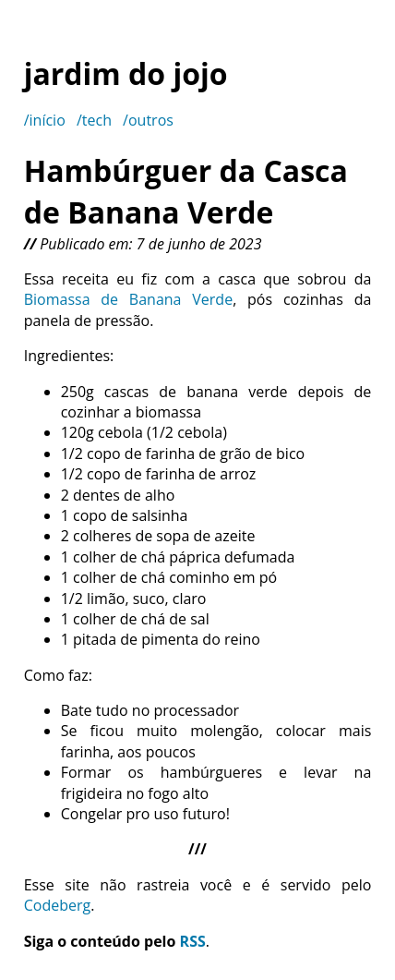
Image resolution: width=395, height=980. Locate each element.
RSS (193, 941)
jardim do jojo (126, 73)
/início (45, 120)
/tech (94, 120)
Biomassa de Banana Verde (128, 299)
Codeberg (57, 905)
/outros (148, 120)
